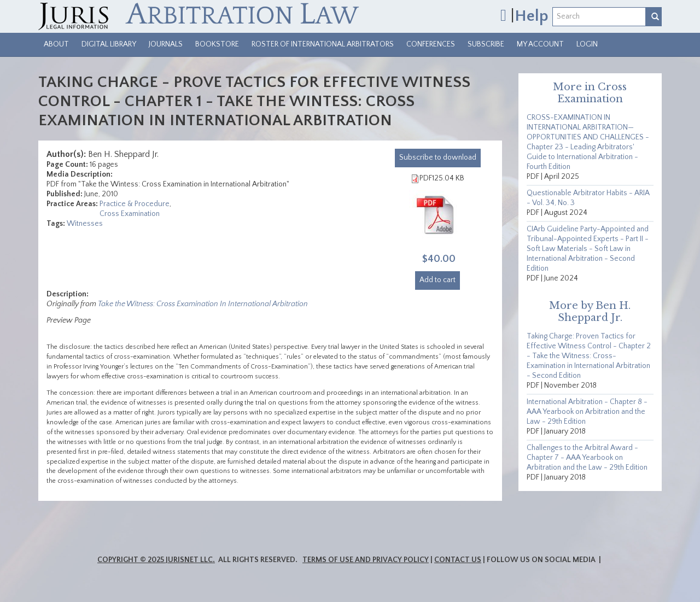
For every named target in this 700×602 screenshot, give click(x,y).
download (438, 157)
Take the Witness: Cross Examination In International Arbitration (203, 304)
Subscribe (486, 44)
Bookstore (217, 44)
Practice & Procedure (135, 204)
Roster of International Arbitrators (323, 44)
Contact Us (458, 560)
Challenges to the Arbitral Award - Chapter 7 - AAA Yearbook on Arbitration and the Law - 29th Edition (587, 458)
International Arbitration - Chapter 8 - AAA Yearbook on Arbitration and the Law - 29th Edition (587, 412)
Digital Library (109, 44)
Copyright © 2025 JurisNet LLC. (156, 560)
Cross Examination (130, 214)
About (56, 44)
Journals (166, 44)
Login (587, 44)
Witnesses (85, 224)
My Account (540, 44)
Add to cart (437, 280)
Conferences (431, 44)
